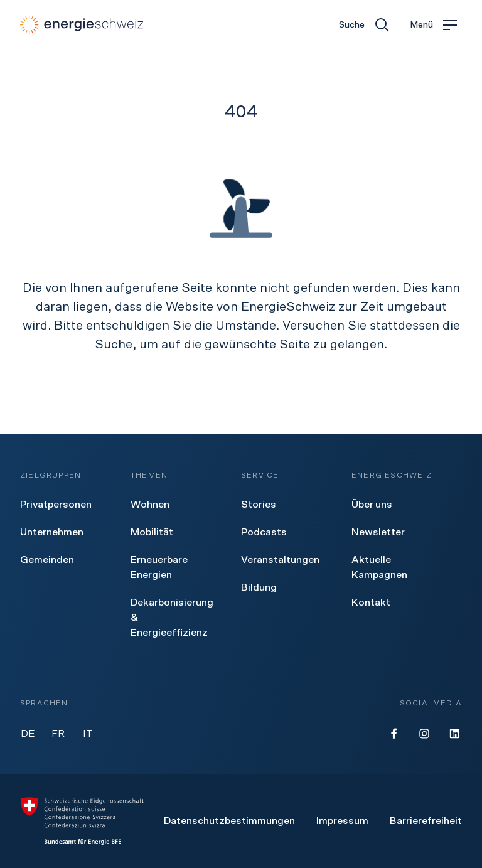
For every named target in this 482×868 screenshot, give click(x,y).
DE (28, 734)
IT (88, 734)
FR (58, 734)
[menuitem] (56, 505)
